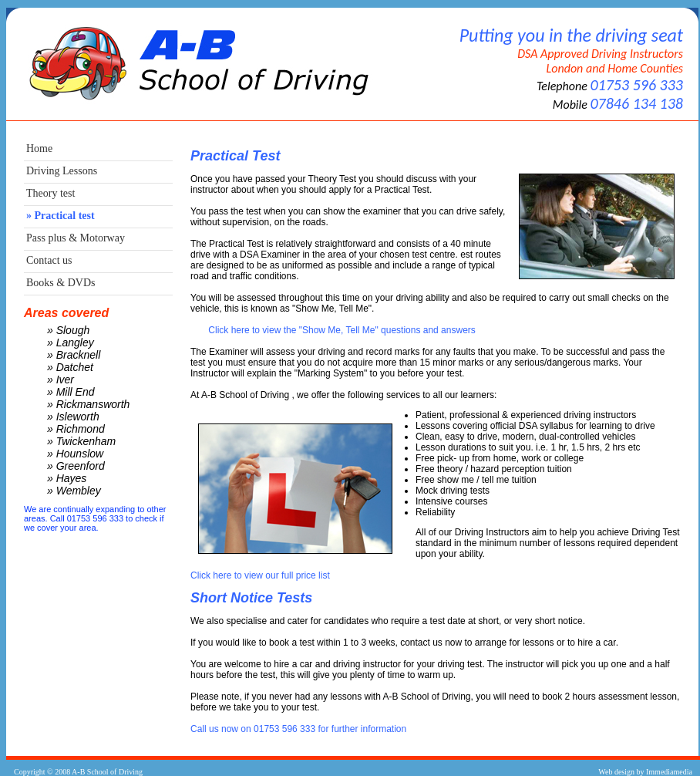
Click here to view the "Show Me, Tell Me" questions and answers (342, 330)
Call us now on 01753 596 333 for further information (298, 729)
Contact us (49, 260)
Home (39, 148)
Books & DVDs (61, 283)
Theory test (50, 193)
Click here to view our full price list (260, 575)
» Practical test (61, 216)
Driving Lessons (62, 171)
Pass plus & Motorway (76, 238)
